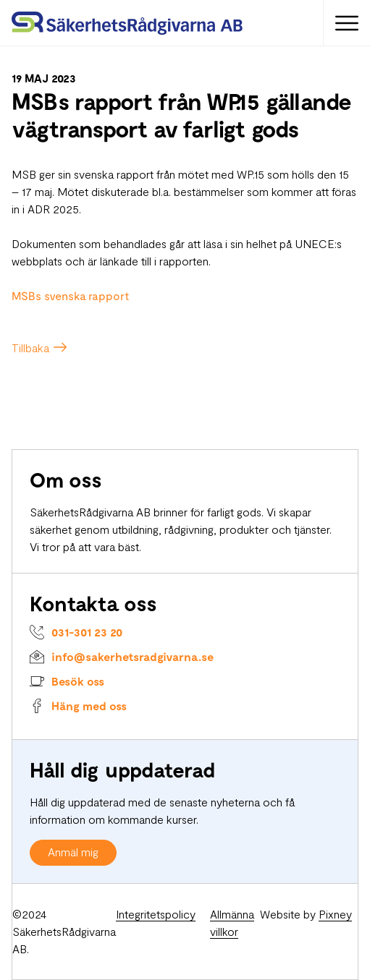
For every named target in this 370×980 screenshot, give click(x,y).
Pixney (335, 914)
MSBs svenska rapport (71, 295)
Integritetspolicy (156, 914)
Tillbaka (30, 348)
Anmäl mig (73, 852)
